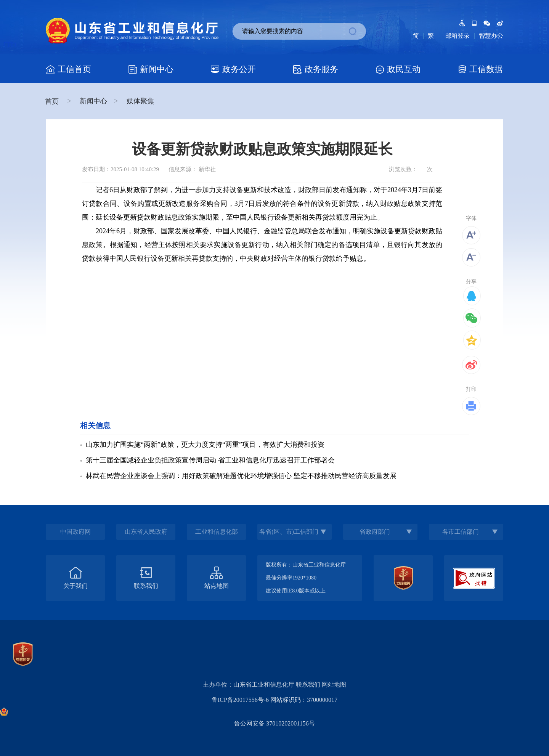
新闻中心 (93, 101)
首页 (53, 101)
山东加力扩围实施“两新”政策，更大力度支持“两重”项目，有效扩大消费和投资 (205, 445)
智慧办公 (491, 36)
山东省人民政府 (146, 532)
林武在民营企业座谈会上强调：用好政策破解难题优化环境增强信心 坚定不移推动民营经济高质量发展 (241, 476)
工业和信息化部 (217, 532)
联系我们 (308, 685)
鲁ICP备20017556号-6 (240, 700)
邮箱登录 (457, 36)
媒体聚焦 (140, 101)
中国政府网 (75, 532)
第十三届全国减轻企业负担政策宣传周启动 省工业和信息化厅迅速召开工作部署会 (210, 460)
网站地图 (334, 685)
